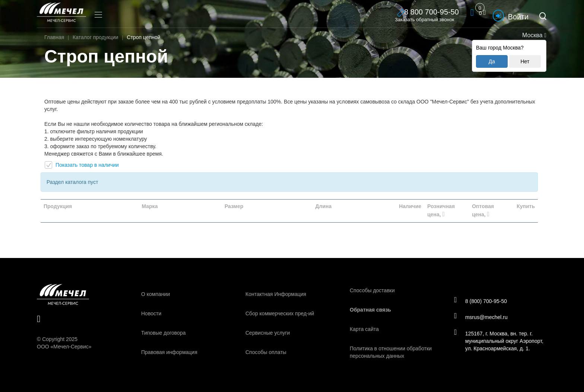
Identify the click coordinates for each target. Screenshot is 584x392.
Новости (151, 313)
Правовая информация (169, 352)
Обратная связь (370, 310)
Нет (525, 61)
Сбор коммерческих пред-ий (280, 313)
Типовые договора (163, 333)
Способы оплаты (266, 352)
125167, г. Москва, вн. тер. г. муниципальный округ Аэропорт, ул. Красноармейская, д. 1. (500, 341)
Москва (534, 35)
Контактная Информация (276, 294)
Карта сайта (364, 329)
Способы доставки (372, 290)
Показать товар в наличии (82, 165)
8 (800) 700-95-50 (481, 300)
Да (492, 61)
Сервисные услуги (268, 333)
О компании (155, 294)
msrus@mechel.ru (482, 317)
